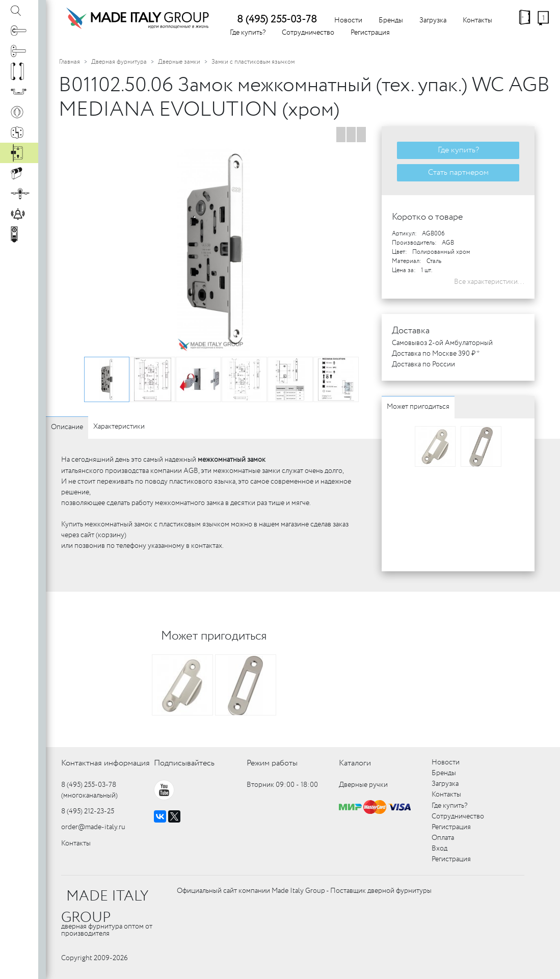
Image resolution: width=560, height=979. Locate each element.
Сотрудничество (308, 33)
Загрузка (433, 20)
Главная (70, 62)
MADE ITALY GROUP (105, 907)
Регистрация (370, 33)
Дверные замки (179, 62)
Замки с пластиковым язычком (253, 62)
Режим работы (272, 763)
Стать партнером (458, 173)
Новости (348, 20)
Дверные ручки (363, 785)
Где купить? (248, 33)
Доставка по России (423, 364)
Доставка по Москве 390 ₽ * (436, 354)
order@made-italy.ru (93, 827)
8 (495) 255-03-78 (277, 20)
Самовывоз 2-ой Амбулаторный (442, 343)
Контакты (477, 20)
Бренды (391, 20)
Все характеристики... (489, 282)
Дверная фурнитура (119, 62)
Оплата (443, 838)
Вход (439, 849)
